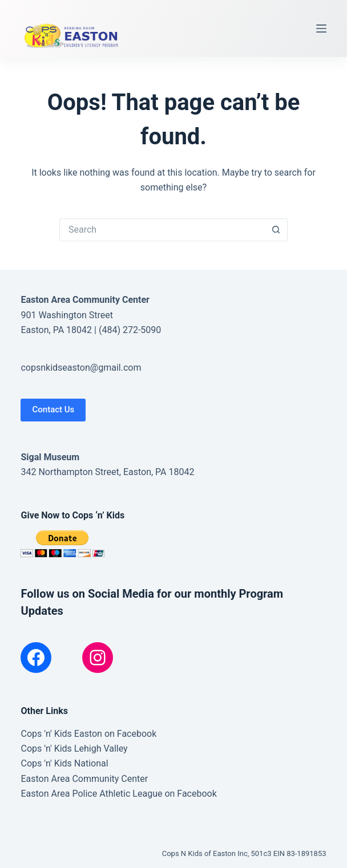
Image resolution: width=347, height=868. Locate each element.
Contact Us (53, 409)
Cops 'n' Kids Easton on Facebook (88, 734)
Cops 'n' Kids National (64, 763)
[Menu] (321, 29)
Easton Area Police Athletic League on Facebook (118, 794)
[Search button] (276, 230)
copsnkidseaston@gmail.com (81, 368)
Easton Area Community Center (84, 779)
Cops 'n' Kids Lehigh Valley (74, 749)
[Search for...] (162, 230)
